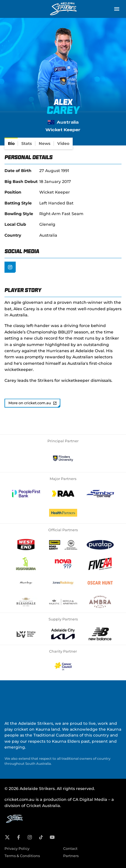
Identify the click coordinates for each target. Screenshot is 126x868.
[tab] (11, 144)
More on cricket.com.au (32, 403)
